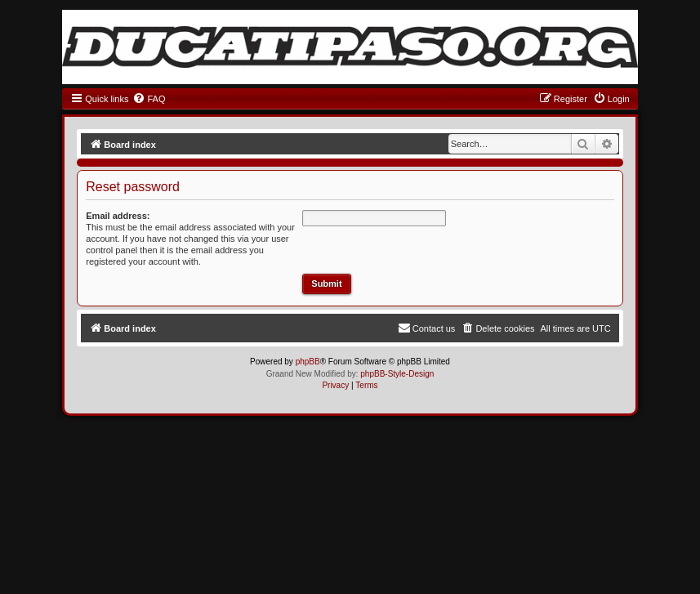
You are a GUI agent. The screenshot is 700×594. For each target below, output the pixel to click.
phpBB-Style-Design (397, 374)
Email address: (118, 216)
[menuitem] (149, 99)
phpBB (308, 362)
